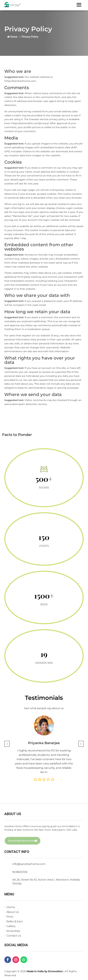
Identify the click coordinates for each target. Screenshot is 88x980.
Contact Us (14, 936)
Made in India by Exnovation (45, 971)
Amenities (13, 931)
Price (10, 917)
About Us (13, 912)
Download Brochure (21, 841)
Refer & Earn (15, 921)
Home (12, 37)
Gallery (11, 926)
